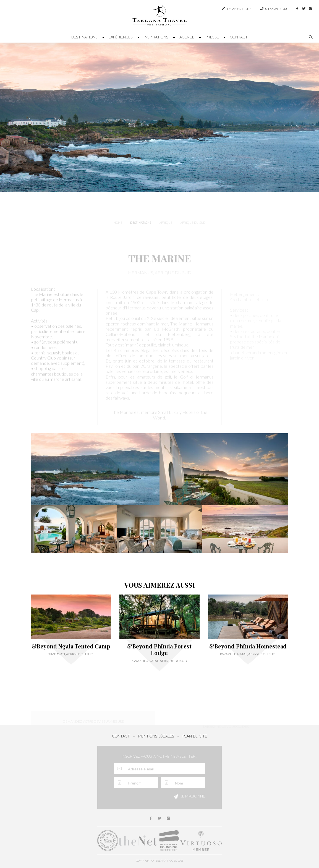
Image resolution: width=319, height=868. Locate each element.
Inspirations (156, 37)
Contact (239, 37)
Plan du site (195, 736)
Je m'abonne (188, 797)
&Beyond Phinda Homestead (248, 646)
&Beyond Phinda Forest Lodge (159, 650)
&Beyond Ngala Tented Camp (71, 646)
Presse (212, 37)
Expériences (121, 37)
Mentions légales (156, 736)
